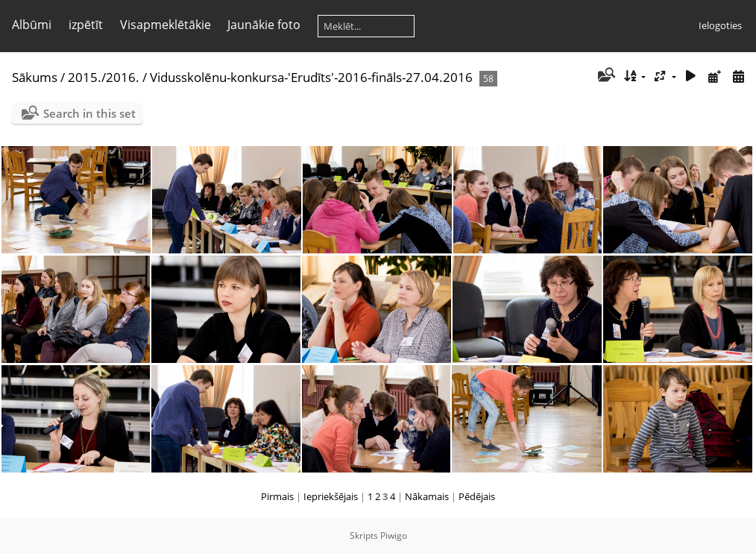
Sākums (35, 77)
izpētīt (86, 25)
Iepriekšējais (331, 496)
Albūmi (32, 25)
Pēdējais (477, 496)
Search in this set (89, 113)
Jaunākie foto (264, 25)
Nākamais (427, 496)
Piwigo (394, 535)
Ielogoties (720, 25)
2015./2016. (104, 77)
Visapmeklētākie (166, 25)
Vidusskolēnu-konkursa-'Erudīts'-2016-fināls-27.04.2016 (311, 77)
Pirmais (277, 496)
